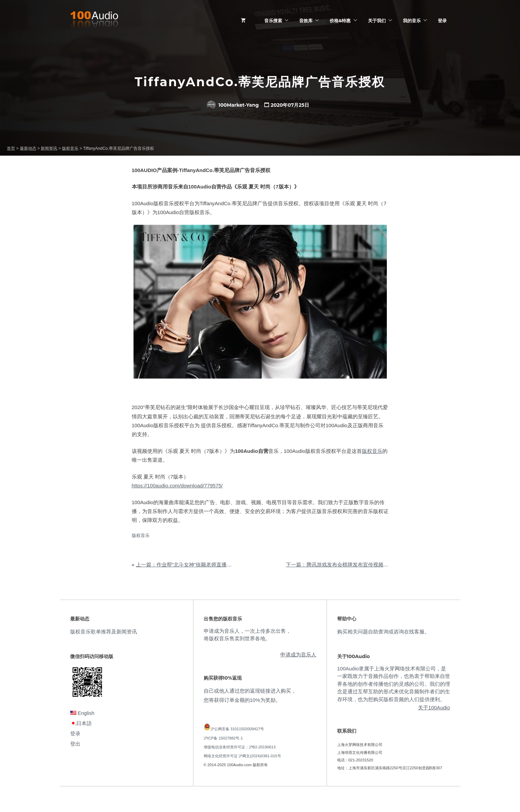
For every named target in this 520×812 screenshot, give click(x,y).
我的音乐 (412, 21)
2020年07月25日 (290, 105)
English (82, 713)
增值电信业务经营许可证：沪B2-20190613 (240, 747)
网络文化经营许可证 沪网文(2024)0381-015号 (242, 756)
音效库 (306, 21)
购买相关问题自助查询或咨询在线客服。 (383, 632)
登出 (75, 744)
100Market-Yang (233, 105)
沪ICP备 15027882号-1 (223, 738)
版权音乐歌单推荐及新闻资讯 (104, 632)
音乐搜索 (273, 21)
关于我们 (377, 21)
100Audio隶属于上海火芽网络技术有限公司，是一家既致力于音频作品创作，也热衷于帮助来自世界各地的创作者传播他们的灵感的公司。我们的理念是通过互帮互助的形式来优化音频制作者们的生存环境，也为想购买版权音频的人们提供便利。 (394, 684)
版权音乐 (372, 451)
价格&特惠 (340, 21)
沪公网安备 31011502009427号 (237, 729)
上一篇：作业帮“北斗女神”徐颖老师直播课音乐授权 (194, 565)
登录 (442, 21)
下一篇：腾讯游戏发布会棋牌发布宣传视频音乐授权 (345, 565)
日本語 (81, 723)
